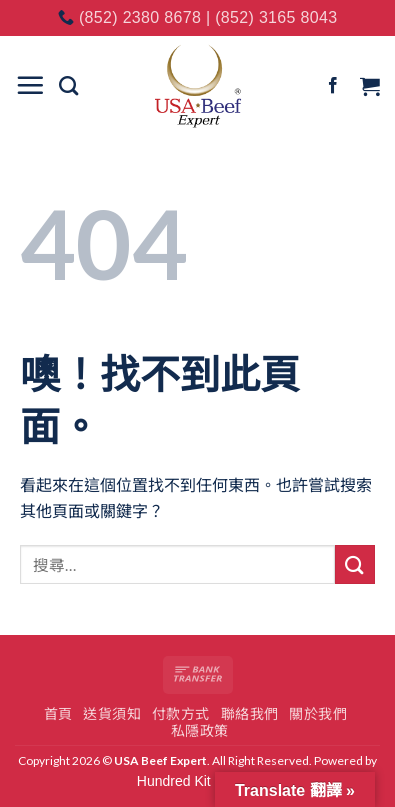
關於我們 (318, 714)
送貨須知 (112, 714)
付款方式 (181, 714)
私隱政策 (200, 731)
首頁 (58, 714)
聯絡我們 (250, 714)
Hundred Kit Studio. (197, 781)
